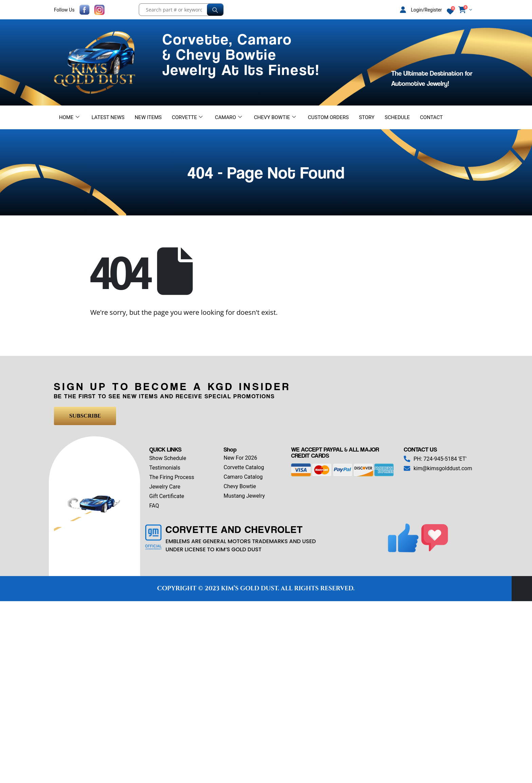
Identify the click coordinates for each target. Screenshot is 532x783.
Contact (431, 117)
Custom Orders (328, 117)
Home (69, 117)
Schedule (397, 117)
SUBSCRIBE (85, 416)
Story (367, 117)
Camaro (228, 117)
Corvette (187, 117)
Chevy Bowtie (275, 117)
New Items (148, 117)
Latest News (108, 117)
